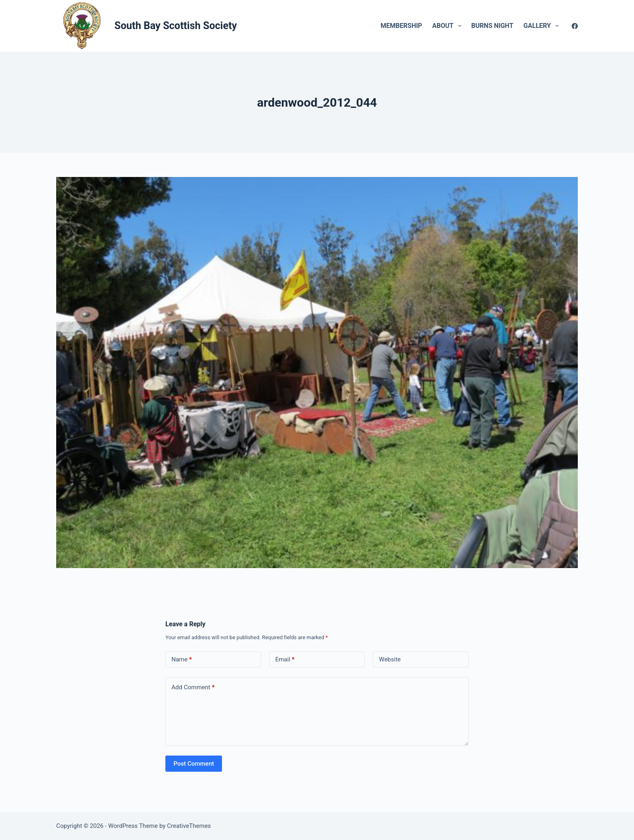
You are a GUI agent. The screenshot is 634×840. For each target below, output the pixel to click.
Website (390, 659)
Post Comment (194, 764)
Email (285, 660)
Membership (401, 26)
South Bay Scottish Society (176, 26)
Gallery (543, 26)
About (448, 26)
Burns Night (492, 26)
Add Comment (193, 687)
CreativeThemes (189, 826)
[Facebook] (575, 26)
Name (182, 660)
